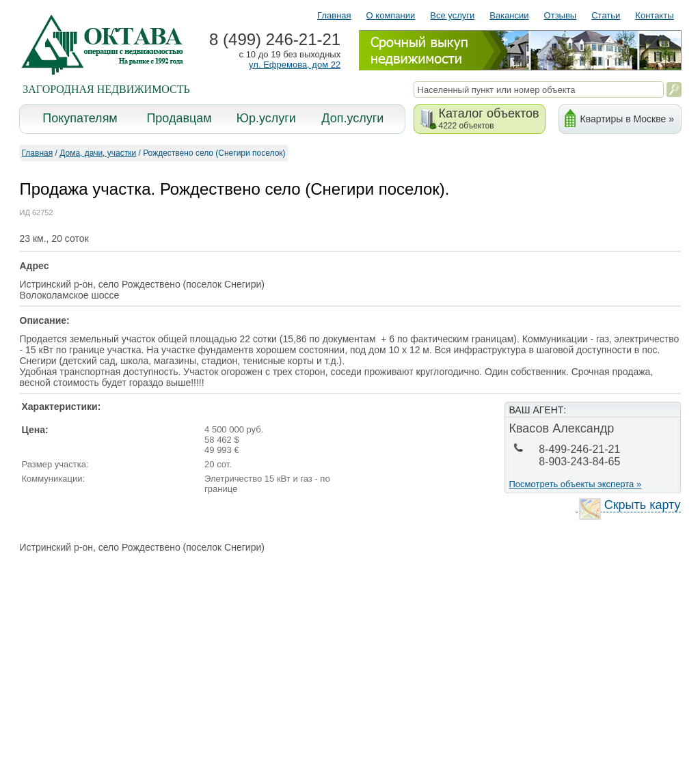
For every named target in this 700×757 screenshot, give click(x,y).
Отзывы (561, 15)
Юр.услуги (266, 118)
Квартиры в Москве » (627, 119)
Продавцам (179, 118)
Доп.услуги (352, 118)
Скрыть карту (630, 505)
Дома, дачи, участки (98, 153)
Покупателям (80, 118)
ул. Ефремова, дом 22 (295, 65)
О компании (391, 15)
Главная (334, 15)
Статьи (606, 15)
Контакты (654, 15)
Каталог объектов (489, 119)
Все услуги (452, 15)
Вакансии (509, 15)
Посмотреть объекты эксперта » (576, 484)
